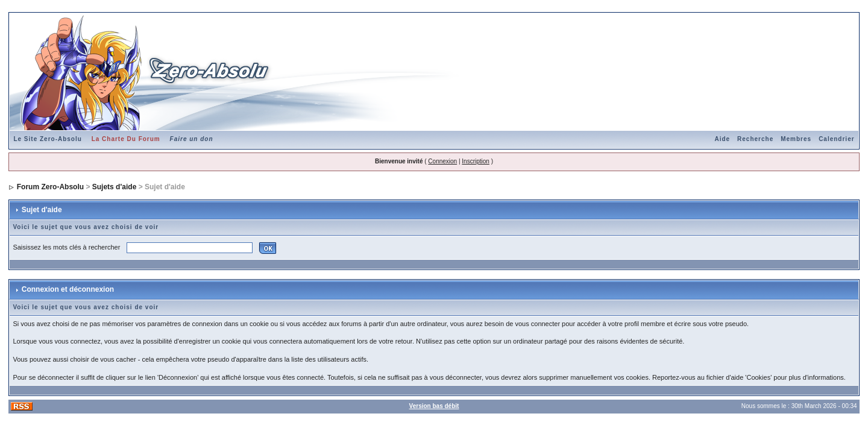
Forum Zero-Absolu (50, 187)
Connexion (442, 161)
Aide (722, 139)
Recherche (755, 139)
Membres (796, 139)
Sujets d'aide (115, 187)
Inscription (476, 161)
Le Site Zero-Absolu (47, 139)
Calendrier (836, 139)
